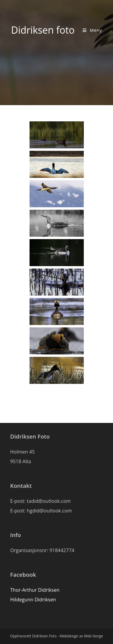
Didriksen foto (43, 30)
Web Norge (94, 636)
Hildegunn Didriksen (33, 600)
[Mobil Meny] (92, 30)
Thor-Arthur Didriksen (35, 590)
